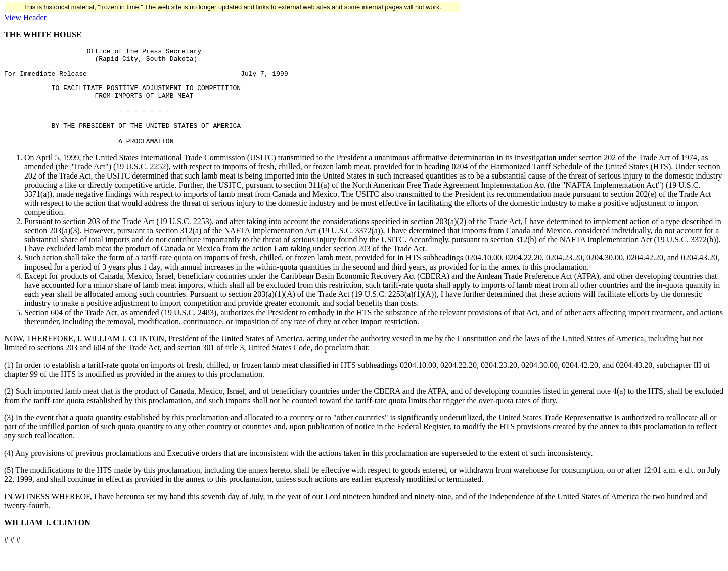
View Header (25, 17)
